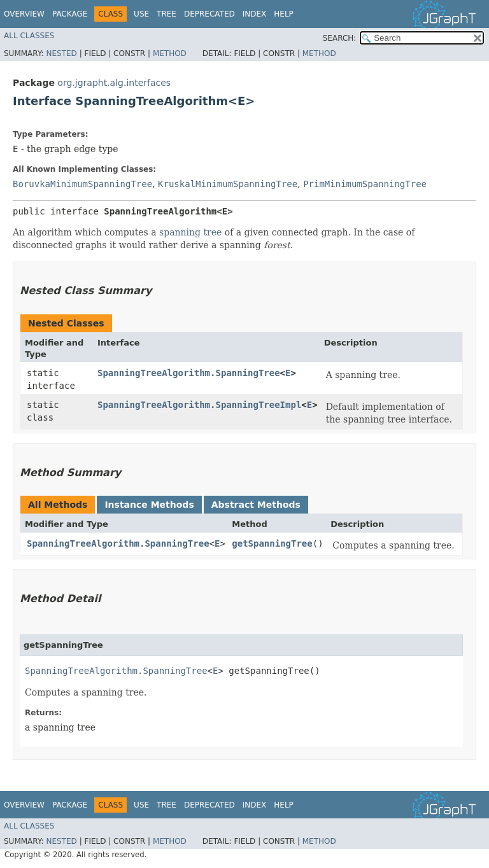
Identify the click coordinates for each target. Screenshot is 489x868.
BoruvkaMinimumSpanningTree (82, 184)
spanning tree (190, 232)
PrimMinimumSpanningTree (365, 184)
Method (170, 53)
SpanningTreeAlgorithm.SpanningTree (189, 373)
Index (255, 14)
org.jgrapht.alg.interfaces (114, 83)
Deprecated (209, 14)
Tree (167, 14)
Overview (24, 14)
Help (284, 14)
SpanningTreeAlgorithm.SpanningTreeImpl (199, 405)
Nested (61, 53)
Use (141, 14)
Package (70, 14)
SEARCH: (340, 38)
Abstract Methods (256, 505)
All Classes (29, 36)
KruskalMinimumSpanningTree (228, 184)
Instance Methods (149, 505)
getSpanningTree (272, 543)
